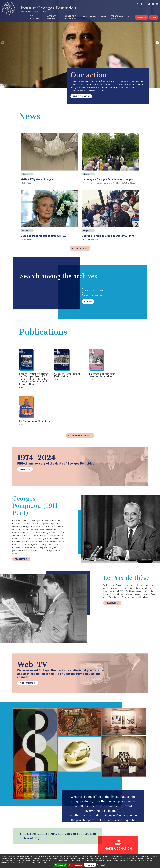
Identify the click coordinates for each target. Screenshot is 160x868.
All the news (79, 248)
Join (154, 17)
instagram (149, 4)
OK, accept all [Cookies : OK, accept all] (61, 865)
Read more (21, 526)
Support (141, 17)
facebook (142, 4)
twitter (145, 4)
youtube (157, 4)
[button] (1, 85)
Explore (24, 436)
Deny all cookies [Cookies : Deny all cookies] (76, 865)
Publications (90, 17)
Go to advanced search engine (93, 295)
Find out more (81, 96)
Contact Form (73, 851)
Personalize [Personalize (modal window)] (90, 865)
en (138, 4)
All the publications (79, 402)
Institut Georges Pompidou (39, 8)
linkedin (153, 4)
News (103, 17)
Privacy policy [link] (101, 865)
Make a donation (118, 815)
